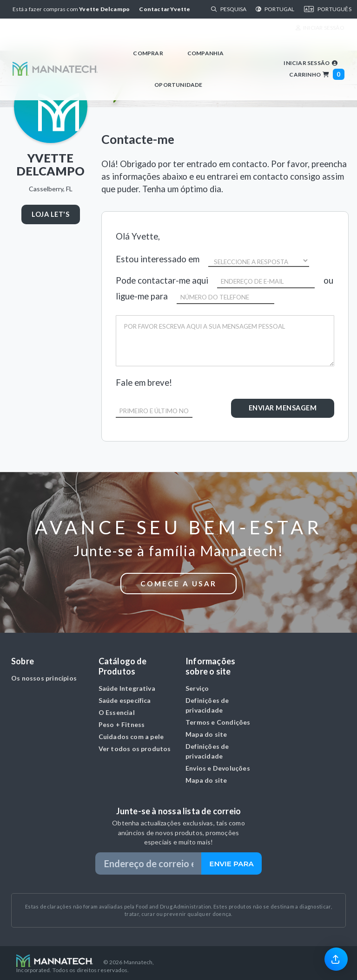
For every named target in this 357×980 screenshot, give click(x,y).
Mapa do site (206, 731)
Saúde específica (125, 697)
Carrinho (317, 75)
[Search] (233, 9)
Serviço (197, 685)
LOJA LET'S (50, 214)
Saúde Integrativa (127, 685)
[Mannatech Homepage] (55, 69)
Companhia (206, 53)
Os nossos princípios (44, 675)
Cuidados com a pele (131, 733)
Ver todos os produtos (135, 745)
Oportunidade (178, 85)
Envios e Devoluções (218, 765)
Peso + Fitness (122, 721)
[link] (336, 959)
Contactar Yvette (165, 9)
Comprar (148, 53)
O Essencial (117, 709)
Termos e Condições (218, 719)
